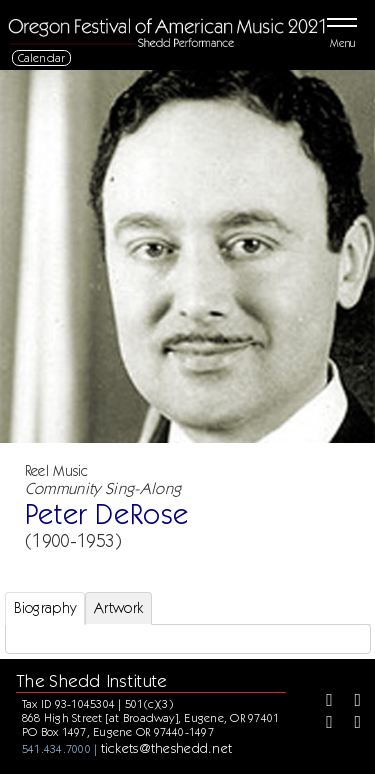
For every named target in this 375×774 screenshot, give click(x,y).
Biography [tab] (45, 608)
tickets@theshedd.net (167, 748)
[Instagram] (322, 724)
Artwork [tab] (118, 608)
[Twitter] (351, 702)
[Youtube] (351, 724)
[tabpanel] (188, 639)
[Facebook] (322, 702)
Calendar (42, 57)
